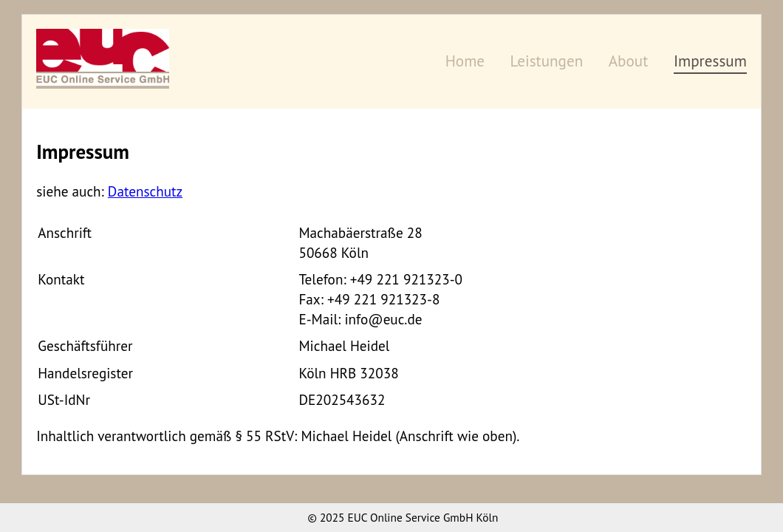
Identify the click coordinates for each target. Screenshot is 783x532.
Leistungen (547, 61)
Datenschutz (145, 191)
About (629, 61)
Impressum (710, 61)
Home (465, 61)
